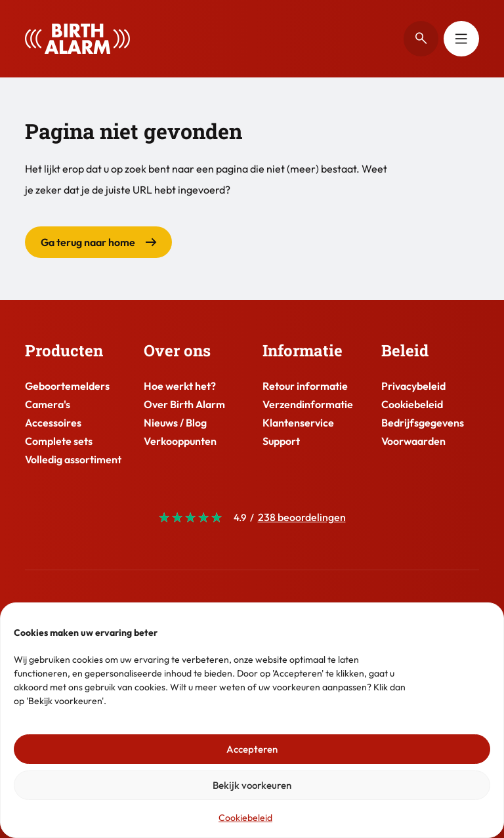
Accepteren (252, 749)
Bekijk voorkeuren (252, 785)
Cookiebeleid (245, 818)
